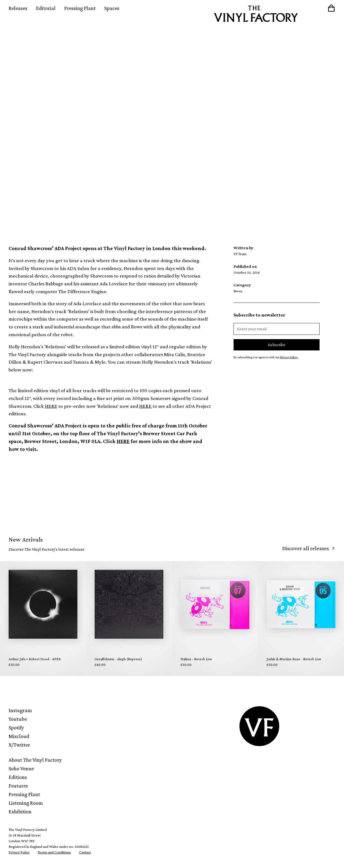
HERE (51, 406)
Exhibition (20, 811)
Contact (85, 852)
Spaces (112, 8)
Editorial (46, 8)
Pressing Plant (80, 8)
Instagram (20, 710)
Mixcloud (19, 736)
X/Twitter (19, 745)
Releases (18, 8)
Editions (18, 777)
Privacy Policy (19, 852)
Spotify (16, 728)
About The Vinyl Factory (35, 760)
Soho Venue (21, 768)
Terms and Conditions (54, 852)
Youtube (18, 719)
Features (18, 786)
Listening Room (26, 803)
